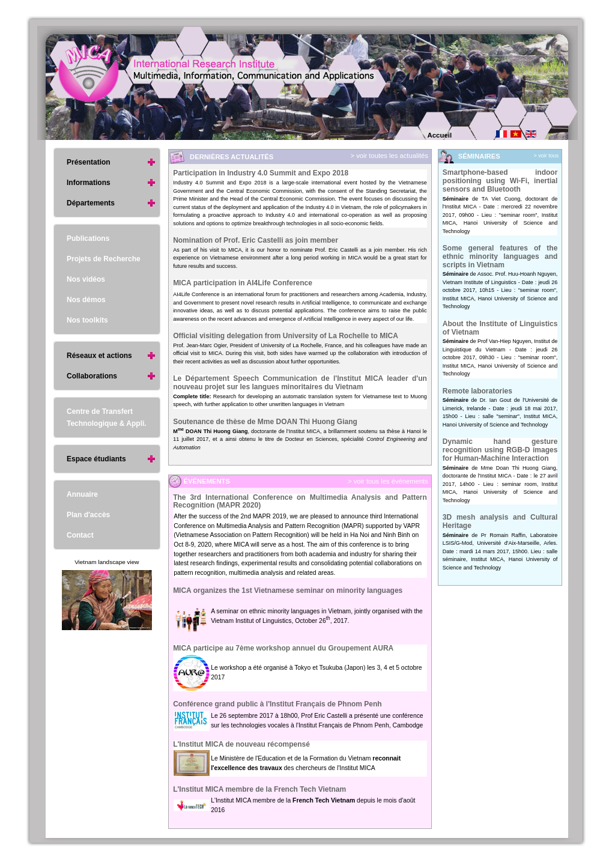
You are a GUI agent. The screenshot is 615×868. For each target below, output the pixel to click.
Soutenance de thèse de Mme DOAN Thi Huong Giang (265, 422)
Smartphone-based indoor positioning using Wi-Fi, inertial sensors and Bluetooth (500, 181)
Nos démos (86, 300)
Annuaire (82, 494)
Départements (91, 203)
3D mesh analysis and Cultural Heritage (500, 521)
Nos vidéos (86, 279)
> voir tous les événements (387, 481)
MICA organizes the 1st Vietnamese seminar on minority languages (288, 590)
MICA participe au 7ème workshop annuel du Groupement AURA (283, 648)
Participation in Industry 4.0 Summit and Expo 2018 (261, 173)
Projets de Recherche (104, 259)
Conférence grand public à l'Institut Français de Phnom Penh (277, 704)
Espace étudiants (96, 459)
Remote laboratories (477, 391)
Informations (89, 183)
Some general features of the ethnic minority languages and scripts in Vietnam (500, 256)
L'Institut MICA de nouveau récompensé (241, 744)
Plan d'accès (88, 515)
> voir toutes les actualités (388, 156)
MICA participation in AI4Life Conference (243, 283)
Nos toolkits (87, 320)
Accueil (440, 135)
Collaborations (92, 376)
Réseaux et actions (99, 356)
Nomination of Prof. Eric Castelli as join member (256, 240)
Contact (80, 535)
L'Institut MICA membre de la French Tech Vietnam (259, 789)
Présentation (89, 162)
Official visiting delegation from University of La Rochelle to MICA (286, 336)
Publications (88, 238)
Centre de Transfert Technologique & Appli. (107, 417)
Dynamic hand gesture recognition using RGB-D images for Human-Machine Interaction (500, 450)
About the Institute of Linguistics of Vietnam (500, 328)
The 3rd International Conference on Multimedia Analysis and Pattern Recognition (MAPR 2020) (300, 502)
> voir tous (547, 156)
